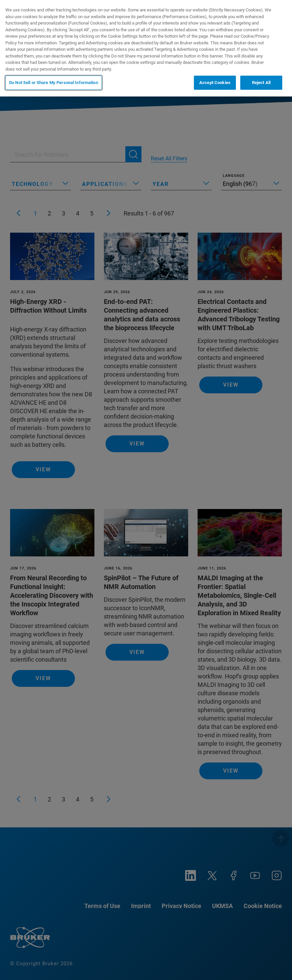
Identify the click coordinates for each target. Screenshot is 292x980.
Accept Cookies (215, 83)
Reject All (261, 83)
